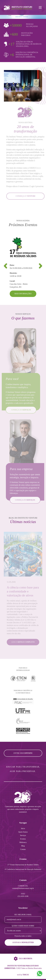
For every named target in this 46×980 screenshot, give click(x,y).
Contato (23, 849)
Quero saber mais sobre (23, 926)
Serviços (23, 835)
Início (23, 828)
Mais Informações (23, 294)
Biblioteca (23, 842)
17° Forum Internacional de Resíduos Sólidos (23, 865)
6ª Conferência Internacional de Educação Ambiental (23, 869)
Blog (23, 846)
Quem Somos (23, 832)
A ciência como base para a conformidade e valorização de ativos (23, 591)
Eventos (23, 839)
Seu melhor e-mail (23, 915)
